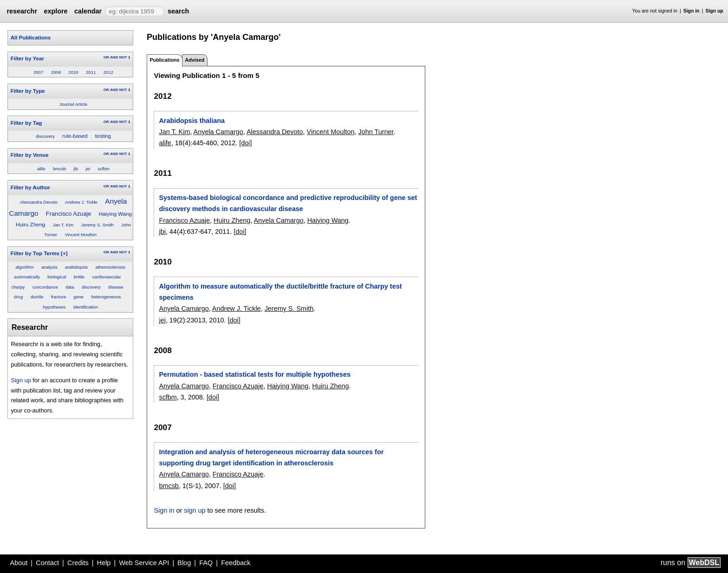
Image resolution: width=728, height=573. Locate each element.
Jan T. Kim (63, 225)
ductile (37, 297)
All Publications (31, 38)
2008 (56, 72)
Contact (47, 563)
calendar (88, 11)
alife (41, 169)
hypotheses (54, 307)
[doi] (245, 143)
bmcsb (59, 169)
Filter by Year (27, 58)
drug (18, 297)
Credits (78, 563)
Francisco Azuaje (68, 214)
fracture (59, 297)
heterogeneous (106, 297)
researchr (22, 11)
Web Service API (144, 563)
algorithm (24, 267)
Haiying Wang (115, 214)
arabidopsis (76, 267)
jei (88, 169)
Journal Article (73, 104)
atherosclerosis (110, 267)
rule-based (75, 136)
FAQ (206, 563)
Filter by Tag (26, 123)
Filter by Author (30, 187)
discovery (45, 136)
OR (106, 57)
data (70, 287)
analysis (49, 267)
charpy (18, 287)
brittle (79, 277)
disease (116, 287)
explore (55, 11)
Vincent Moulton (81, 235)
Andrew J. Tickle (81, 202)
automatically (27, 277)
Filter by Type (28, 91)
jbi (76, 169)
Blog (184, 563)
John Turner (376, 132)
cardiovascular (107, 277)
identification (86, 307)
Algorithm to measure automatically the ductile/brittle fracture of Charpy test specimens (280, 292)
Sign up (715, 11)
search (178, 11)
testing (103, 136)
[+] (64, 253)
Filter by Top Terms (35, 253)
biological (57, 277)
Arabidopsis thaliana (192, 121)
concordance (45, 287)
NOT (123, 57)
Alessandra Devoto (39, 202)
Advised (195, 60)
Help (104, 563)
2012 (108, 72)
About (19, 563)
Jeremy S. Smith (97, 225)
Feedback (236, 563)
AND (114, 57)
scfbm (104, 169)
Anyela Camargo (218, 132)
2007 (38, 72)
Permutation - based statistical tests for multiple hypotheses (255, 374)
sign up (195, 510)
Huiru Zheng (30, 225)
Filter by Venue (30, 155)
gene (79, 297)
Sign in (692, 11)
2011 (91, 72)
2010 (73, 72)
